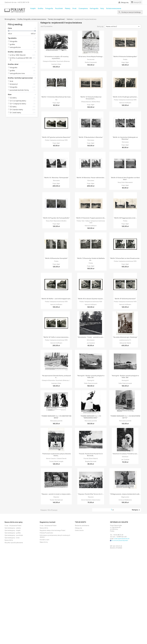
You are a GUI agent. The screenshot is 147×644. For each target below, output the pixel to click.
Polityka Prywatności (46, 533)
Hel (56, 100)
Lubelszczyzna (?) (125, 340)
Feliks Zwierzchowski (91, 383)
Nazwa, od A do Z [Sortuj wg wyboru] (123, 26)
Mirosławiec (91, 340)
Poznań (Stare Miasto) (91, 458)
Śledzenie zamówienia (82, 526)
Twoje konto (80, 522)
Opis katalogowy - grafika (13, 533)
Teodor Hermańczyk (56, 500)
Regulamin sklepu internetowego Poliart (53, 530)
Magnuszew (125, 497)
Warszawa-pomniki (56, 421)
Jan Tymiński (125, 459)
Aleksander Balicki (125, 343)
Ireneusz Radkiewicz (125, 500)
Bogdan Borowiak (91, 461)
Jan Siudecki (91, 343)
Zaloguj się (78, 528)
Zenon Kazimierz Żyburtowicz (91, 500)
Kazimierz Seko (56, 64)
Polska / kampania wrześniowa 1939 (125, 100)
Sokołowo (125, 457)
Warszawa (91, 140)
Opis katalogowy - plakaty (13, 528)
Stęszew (56, 497)
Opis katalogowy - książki (12, 530)
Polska (125, 59)
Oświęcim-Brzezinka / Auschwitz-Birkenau (56, 61)
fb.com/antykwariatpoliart (120, 540)
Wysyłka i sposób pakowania (14, 543)
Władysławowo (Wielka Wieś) (91, 102)
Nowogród (91, 380)
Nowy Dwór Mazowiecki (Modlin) (56, 221)
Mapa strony (44, 542)
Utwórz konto (79, 530)
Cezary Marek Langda (56, 461)
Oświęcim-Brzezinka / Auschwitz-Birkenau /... (56, 380)
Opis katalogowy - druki (12, 538)
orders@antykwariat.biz (122, 539)
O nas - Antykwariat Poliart (13, 526)
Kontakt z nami (44, 540)
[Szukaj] (130, 12)
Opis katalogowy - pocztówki (14, 535)
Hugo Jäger (125, 62)
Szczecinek (91, 59)
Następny (136, 510)
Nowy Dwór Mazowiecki (125, 182)
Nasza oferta (9, 540)
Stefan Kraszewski (91, 62)
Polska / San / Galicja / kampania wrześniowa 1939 (91, 222)
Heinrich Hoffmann (125, 103)
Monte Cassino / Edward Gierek (56, 458)
